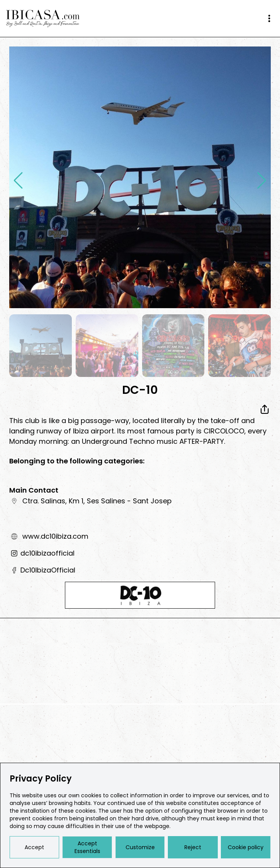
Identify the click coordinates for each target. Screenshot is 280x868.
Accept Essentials (87, 847)
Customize (140, 847)
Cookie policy (246, 847)
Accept (34, 847)
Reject (193, 847)
